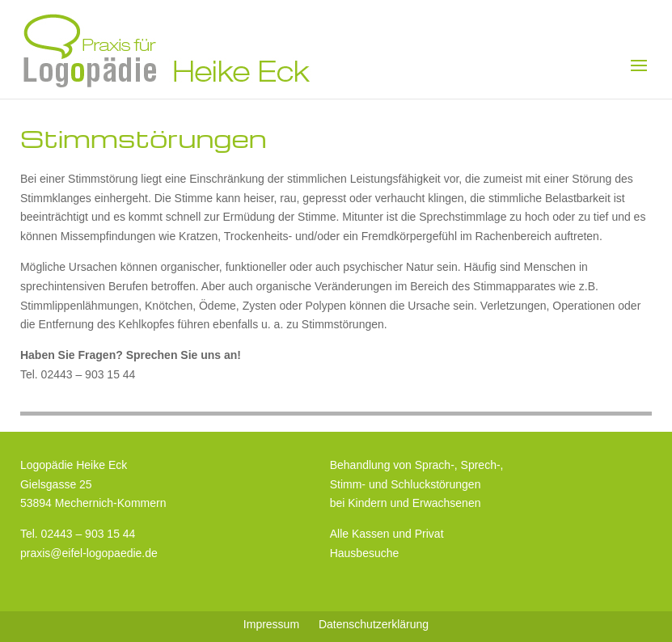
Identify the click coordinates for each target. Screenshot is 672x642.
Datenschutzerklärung (374, 624)
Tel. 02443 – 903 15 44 (78, 534)
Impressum (271, 624)
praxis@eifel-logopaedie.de (89, 553)
